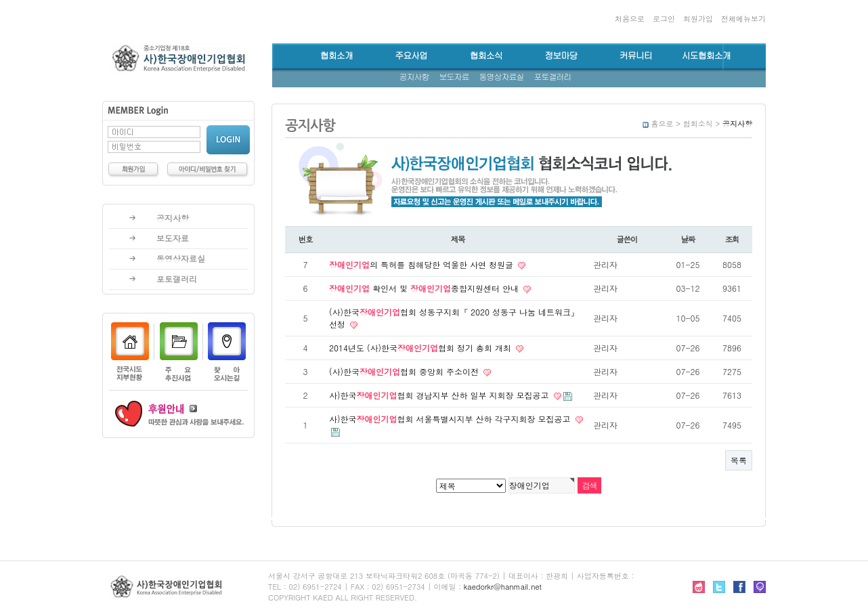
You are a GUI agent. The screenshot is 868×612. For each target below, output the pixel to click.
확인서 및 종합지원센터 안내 (425, 288)
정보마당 (561, 56)
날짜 (688, 239)
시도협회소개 (706, 56)
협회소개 (337, 56)
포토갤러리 (553, 77)
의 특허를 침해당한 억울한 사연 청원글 (422, 264)
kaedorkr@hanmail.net (503, 587)
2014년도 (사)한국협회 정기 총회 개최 (421, 348)
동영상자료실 (502, 77)
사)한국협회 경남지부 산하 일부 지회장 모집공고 (440, 395)
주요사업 (411, 56)
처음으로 (630, 19)
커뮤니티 (636, 56)
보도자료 (454, 77)
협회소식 (486, 56)
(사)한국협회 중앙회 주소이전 (405, 371)
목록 (739, 460)
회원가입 (698, 19)
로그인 (664, 19)
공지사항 (414, 77)
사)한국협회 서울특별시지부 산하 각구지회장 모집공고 (451, 419)
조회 (732, 239)
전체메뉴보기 (743, 19)
